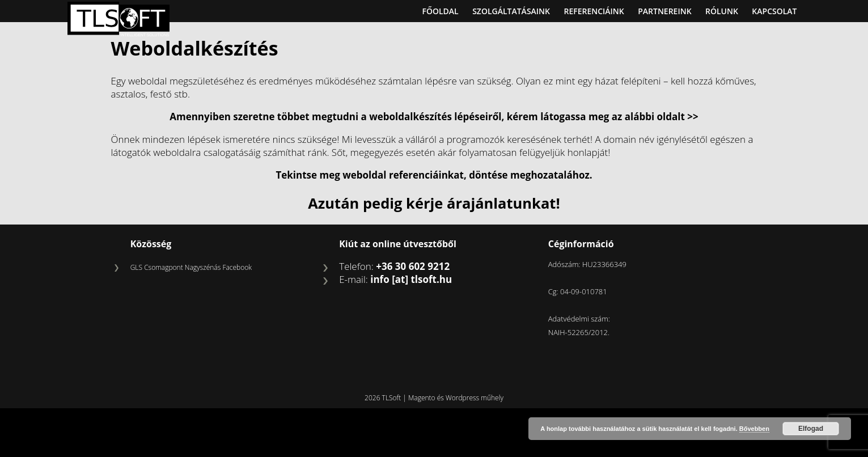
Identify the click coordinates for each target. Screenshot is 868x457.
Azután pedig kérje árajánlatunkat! (434, 203)
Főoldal (440, 11)
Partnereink (664, 11)
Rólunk (722, 11)
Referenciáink (594, 11)
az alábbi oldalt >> (655, 117)
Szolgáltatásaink (511, 11)
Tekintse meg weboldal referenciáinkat (370, 175)
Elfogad (811, 429)
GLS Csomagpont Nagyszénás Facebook (191, 267)
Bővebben (754, 429)
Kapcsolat (774, 11)
